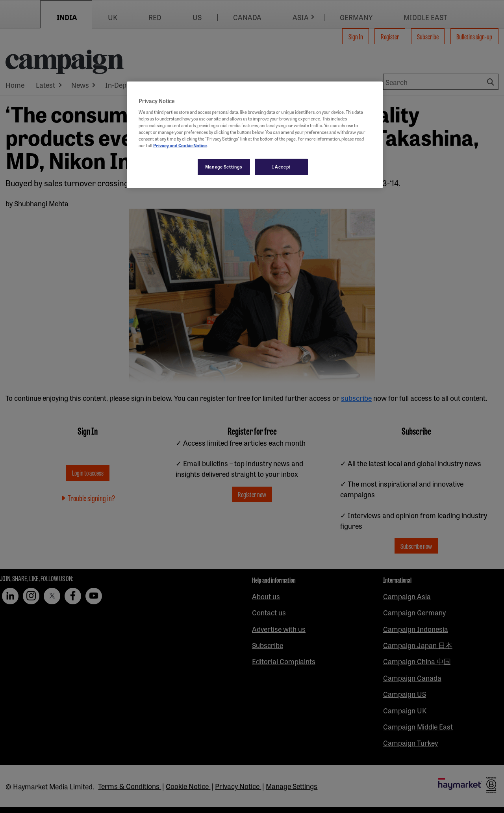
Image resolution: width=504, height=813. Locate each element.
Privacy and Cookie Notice (180, 145)
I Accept (281, 167)
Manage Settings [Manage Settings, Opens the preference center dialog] (224, 167)
